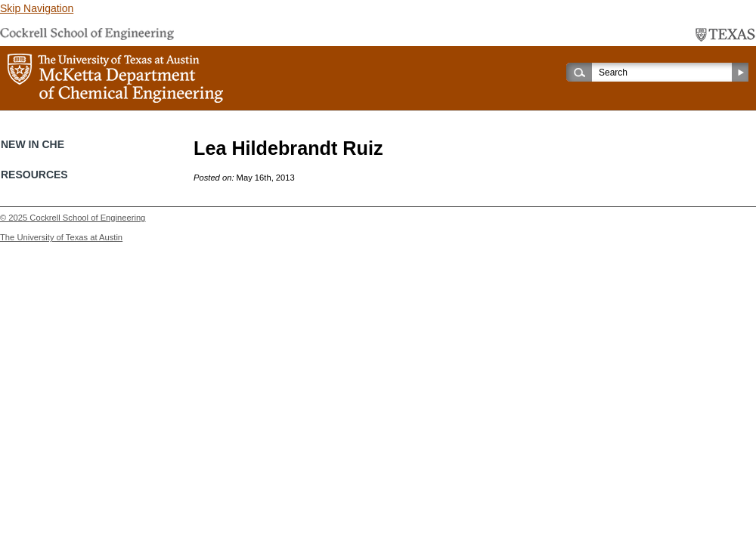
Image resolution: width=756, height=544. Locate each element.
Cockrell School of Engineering (87, 218)
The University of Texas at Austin (61, 237)
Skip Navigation (37, 8)
